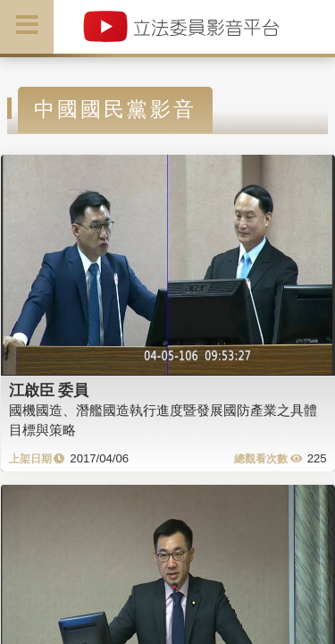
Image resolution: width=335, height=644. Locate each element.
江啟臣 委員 (49, 390)
